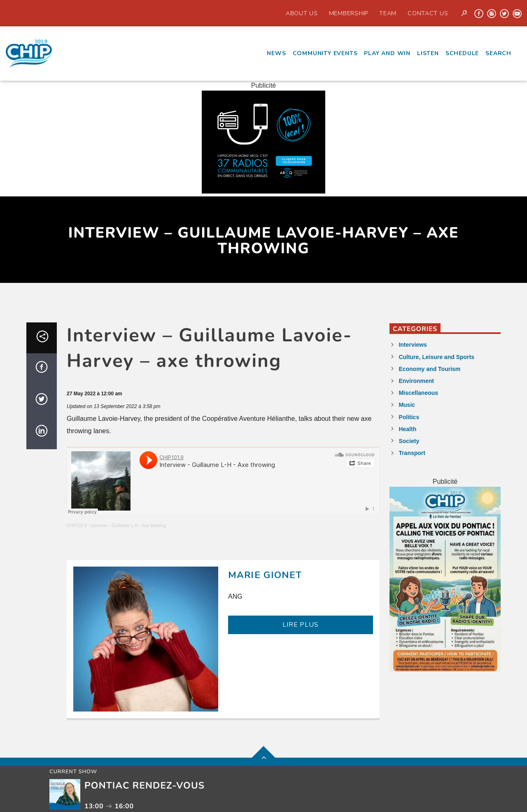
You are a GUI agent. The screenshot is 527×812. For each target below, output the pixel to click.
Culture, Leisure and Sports (436, 357)
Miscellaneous (418, 393)
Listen (428, 53)
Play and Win (387, 53)
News (276, 53)
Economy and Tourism (429, 369)
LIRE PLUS (300, 625)
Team (388, 13)
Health (407, 429)
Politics (409, 417)
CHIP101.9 (77, 526)
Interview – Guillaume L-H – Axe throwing (128, 526)
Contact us (428, 13)
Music (407, 405)
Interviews (413, 345)
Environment (416, 381)
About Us (302, 13)
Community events (325, 53)
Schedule (462, 53)
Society (409, 441)
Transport (412, 453)
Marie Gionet (265, 575)
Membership (349, 13)
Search (498, 53)
